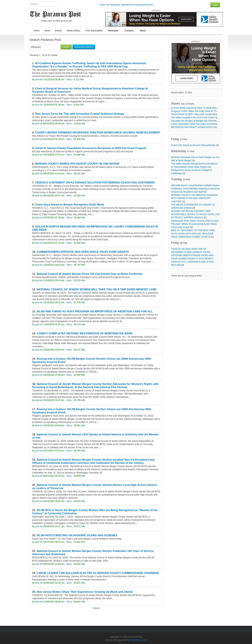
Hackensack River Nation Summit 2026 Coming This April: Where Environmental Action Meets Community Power (195, 224)
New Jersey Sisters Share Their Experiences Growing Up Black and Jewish (85, 592)
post (37, 79)
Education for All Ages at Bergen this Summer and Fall (198, 121)
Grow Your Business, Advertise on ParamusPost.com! (126, 5)
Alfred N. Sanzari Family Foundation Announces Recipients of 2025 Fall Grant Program (91, 148)
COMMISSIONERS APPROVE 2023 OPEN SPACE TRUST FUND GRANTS (83, 252)
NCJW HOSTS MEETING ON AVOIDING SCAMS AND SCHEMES (77, 535)
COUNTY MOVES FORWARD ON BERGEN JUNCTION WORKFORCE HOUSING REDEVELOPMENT (98, 133)
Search (66, 47)
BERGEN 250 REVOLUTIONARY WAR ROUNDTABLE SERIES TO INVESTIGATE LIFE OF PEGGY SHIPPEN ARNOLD (195, 214)
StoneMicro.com (139, 640)
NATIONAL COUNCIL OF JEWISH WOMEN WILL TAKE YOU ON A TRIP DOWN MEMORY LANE (96, 289)
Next (96, 608)
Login (215, 5)
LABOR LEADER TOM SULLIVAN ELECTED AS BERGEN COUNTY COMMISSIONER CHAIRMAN (98, 573)
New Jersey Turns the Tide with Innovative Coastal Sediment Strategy (80, 114)
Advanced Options (84, 47)
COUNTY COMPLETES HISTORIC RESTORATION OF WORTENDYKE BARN (85, 333)
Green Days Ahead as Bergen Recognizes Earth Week (70, 205)
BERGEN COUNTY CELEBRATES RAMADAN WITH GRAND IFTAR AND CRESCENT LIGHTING (195, 198)
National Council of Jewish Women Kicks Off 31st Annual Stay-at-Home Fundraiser (90, 274)
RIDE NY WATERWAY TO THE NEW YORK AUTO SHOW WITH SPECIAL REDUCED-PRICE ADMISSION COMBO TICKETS (193, 234)
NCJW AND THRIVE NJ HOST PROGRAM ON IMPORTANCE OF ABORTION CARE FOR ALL (95, 311)
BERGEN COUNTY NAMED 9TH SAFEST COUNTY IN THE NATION (77, 164)
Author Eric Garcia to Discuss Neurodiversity (193, 145)
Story (69, 79)
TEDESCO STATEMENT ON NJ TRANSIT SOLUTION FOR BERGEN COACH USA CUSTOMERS (95, 183)
